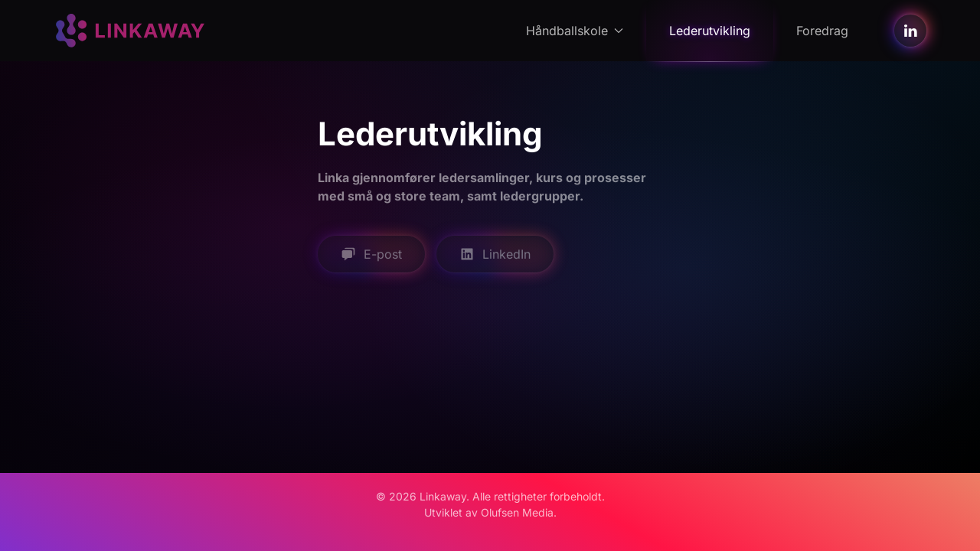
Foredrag (822, 31)
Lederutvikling (710, 31)
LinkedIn (495, 254)
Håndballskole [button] (575, 31)
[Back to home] (130, 31)
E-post (371, 254)
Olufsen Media (517, 512)
